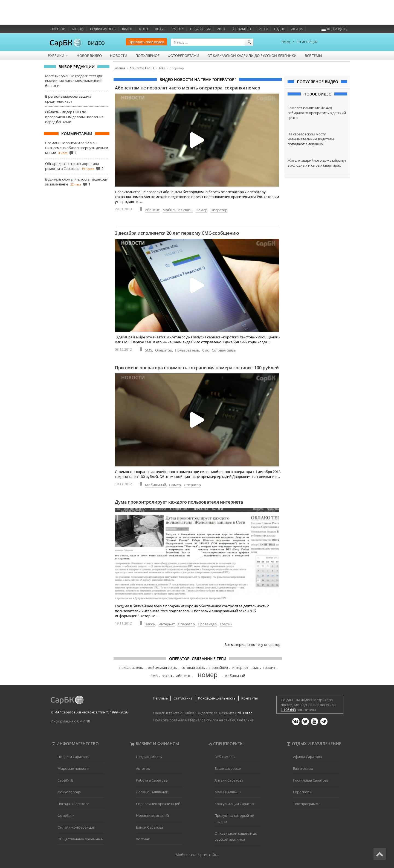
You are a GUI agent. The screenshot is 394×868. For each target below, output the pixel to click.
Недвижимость (103, 29)
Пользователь (187, 350)
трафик (269, 667)
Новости (58, 29)
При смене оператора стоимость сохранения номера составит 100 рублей (197, 368)
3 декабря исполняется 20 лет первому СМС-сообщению (177, 233)
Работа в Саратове (152, 780)
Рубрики (58, 56)
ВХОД (286, 42)
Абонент (152, 210)
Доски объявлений (152, 792)
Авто (221, 29)
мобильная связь (162, 667)
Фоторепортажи (183, 56)
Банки (263, 29)
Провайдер (207, 624)
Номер (202, 210)
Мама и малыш (228, 792)
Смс (205, 350)
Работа (178, 29)
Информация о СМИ (68, 721)
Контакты (250, 698)
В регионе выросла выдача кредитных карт (68, 99)
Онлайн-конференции (76, 827)
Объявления (200, 29)
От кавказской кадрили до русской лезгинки (252, 56)
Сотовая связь (224, 350)
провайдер (219, 667)
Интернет (167, 624)
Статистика (183, 698)
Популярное (147, 56)
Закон (150, 624)
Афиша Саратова (307, 757)
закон (167, 676)
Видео (127, 29)
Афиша (297, 29)
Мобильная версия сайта (197, 855)
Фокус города (69, 792)
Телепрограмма (307, 804)
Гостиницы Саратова (311, 780)
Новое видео (89, 56)
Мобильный (156, 485)
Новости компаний (152, 815)
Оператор (219, 210)
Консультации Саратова (235, 804)
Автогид (143, 768)
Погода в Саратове (73, 804)
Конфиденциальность (217, 698)
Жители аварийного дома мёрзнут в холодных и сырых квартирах (317, 163)
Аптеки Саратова (229, 780)
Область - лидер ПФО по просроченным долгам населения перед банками (74, 117)
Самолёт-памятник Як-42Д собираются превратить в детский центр (317, 113)
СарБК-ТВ (65, 780)
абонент (183, 676)
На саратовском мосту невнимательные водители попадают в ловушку (311, 139)
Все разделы (334, 29)
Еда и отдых (303, 768)
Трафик (226, 624)
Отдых (279, 29)
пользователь (131, 667)
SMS (149, 350)
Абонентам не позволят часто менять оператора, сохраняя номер (188, 88)
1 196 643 (288, 710)
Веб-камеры (241, 29)
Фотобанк (66, 815)
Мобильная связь (178, 210)
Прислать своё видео (146, 42)
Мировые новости (73, 768)
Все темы (313, 56)
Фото (144, 29)
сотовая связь (193, 667)
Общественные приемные (80, 839)
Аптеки (78, 29)
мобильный (235, 676)
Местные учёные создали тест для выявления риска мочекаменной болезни (74, 81)
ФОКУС (160, 29)
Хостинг (143, 839)
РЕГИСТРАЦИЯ (307, 42)
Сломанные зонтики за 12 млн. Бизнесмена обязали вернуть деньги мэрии (77, 148)
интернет (240, 667)
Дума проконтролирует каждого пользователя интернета (179, 502)
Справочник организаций (158, 804)
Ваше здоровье (228, 768)
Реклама (160, 698)
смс (256, 667)
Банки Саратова (150, 827)
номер (208, 675)
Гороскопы (303, 792)
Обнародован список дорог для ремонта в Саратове (72, 166)
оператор (272, 645)
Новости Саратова (73, 757)
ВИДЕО (96, 43)
